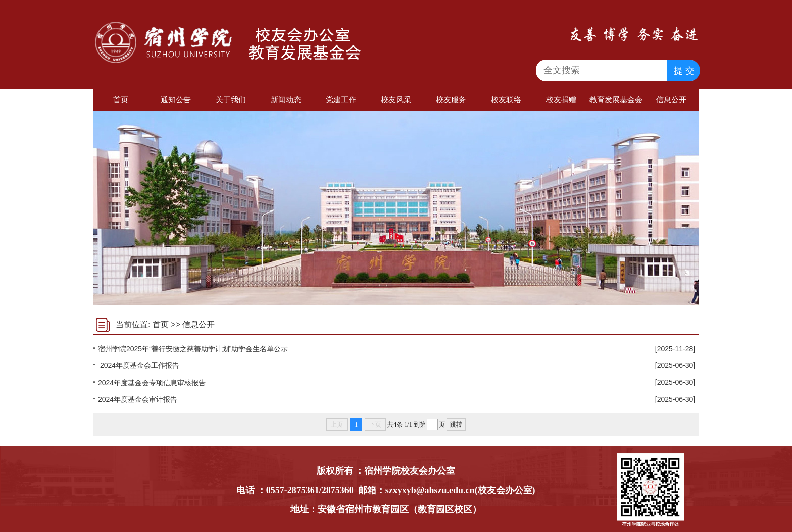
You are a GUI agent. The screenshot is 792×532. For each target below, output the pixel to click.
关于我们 (231, 100)
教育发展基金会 (616, 100)
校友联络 (506, 100)
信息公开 (671, 100)
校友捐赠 (561, 100)
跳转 (456, 424)
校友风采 (396, 100)
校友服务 (451, 100)
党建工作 (341, 100)
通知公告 (176, 100)
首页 (121, 100)
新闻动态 (286, 100)
